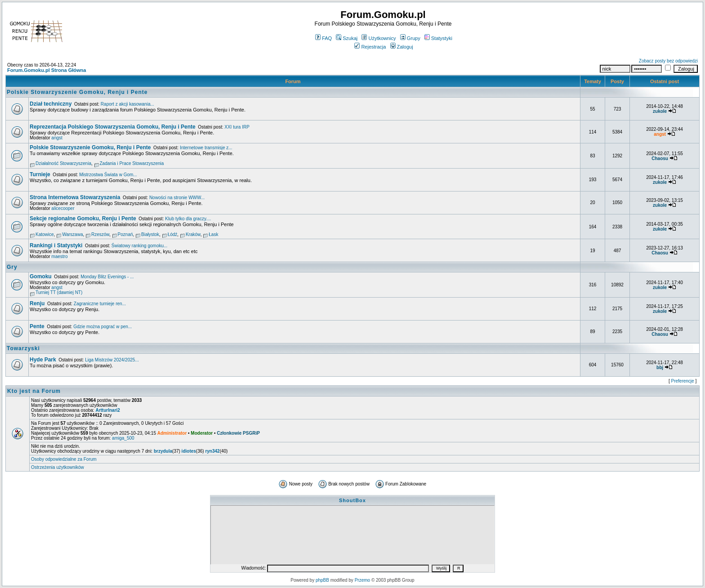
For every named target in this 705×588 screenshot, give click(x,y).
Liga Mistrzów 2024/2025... (112, 360)
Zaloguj (402, 47)
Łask (213, 234)
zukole (660, 111)
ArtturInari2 (107, 410)
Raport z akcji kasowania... (127, 104)
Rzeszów (100, 234)
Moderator (202, 433)
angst (57, 138)
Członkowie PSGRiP (238, 433)
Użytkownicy (379, 38)
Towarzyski (23, 348)
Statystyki (438, 38)
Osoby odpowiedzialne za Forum (64, 459)
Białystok (150, 234)
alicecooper (63, 208)
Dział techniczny (51, 104)
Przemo (362, 580)
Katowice (45, 234)
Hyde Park (43, 360)
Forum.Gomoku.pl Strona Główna (47, 70)
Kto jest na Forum (34, 391)
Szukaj (347, 38)
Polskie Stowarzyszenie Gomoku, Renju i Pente (77, 92)
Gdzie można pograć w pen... (103, 327)
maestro (59, 256)
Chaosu (660, 158)
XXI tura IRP (237, 127)
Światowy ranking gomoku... (140, 246)
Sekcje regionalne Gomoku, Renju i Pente (83, 218)
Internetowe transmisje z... (206, 148)
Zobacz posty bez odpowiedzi (668, 61)
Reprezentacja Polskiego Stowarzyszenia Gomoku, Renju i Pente (113, 127)
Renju (37, 303)
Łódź (173, 234)
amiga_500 (123, 438)
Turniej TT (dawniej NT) (59, 292)
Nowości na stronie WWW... (177, 198)
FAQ (323, 38)
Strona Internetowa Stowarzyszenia (75, 197)
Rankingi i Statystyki (56, 245)
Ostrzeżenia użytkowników (58, 467)
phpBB (322, 580)
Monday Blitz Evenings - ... (107, 277)
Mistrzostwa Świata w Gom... (108, 175)
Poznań (125, 234)
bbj (660, 367)
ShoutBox (352, 500)
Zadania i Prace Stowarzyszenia (132, 163)
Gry (12, 267)
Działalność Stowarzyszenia (63, 163)
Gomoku (41, 276)
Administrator (172, 433)
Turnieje (40, 174)
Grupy (410, 38)
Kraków (193, 234)
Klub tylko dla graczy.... (188, 219)
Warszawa (72, 234)
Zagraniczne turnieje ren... (100, 304)
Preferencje (683, 381)
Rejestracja (370, 47)
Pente (37, 326)
